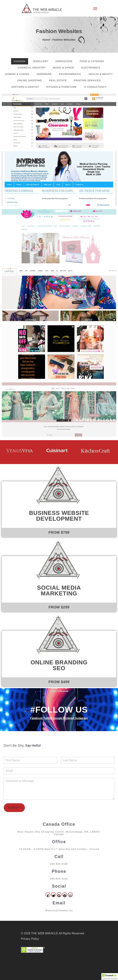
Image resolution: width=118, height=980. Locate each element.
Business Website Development (59, 516)
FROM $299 (59, 607)
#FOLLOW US (59, 710)
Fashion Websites (59, 31)
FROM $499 (59, 682)
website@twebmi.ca (59, 911)
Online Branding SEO (59, 665)
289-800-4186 (59, 864)
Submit (14, 808)
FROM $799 (59, 532)
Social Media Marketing (59, 591)
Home (46, 40)
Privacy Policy (30, 939)
